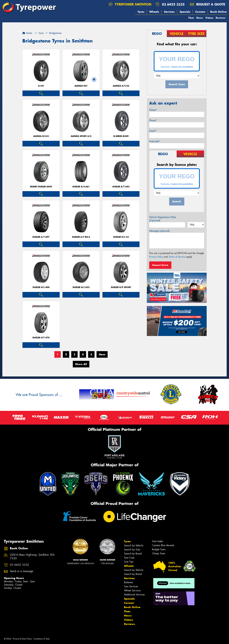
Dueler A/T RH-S (81, 237)
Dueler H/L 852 (81, 287)
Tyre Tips (129, 562)
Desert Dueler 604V (41, 187)
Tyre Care (129, 558)
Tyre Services (131, 586)
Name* (153, 110)
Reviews (221, 18)
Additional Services (134, 595)
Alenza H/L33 (41, 136)
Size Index (158, 541)
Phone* (153, 120)
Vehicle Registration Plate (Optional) (163, 219)
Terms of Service (177, 257)
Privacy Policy (156, 257)
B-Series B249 (121, 136)
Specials (185, 12)
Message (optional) (159, 231)
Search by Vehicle (134, 545)
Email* (153, 131)
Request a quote (208, 4)
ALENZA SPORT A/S (81, 136)
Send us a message (21, 571)
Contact (200, 12)
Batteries (128, 582)
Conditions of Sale (41, 639)
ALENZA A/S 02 (121, 86)
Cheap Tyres (159, 553)
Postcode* (155, 141)
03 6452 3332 (173, 4)
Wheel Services (132, 590)
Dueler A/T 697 (41, 237)
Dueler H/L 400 (41, 287)
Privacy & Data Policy (22, 639)
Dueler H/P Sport (121, 287)
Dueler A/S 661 (81, 187)
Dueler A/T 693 (121, 187)
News (200, 18)
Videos (209, 18)
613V (41, 86)
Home (27, 33)
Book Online (218, 12)
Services (169, 12)
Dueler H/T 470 (41, 338)
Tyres (141, 12)
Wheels (154, 12)
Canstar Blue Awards (163, 545)
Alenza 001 (81, 86)
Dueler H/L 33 (121, 237)
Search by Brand (133, 554)
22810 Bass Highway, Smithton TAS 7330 (32, 557)
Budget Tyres (159, 549)
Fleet (191, 18)
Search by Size (132, 550)
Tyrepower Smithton (130, 4)
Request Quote (160, 265)
